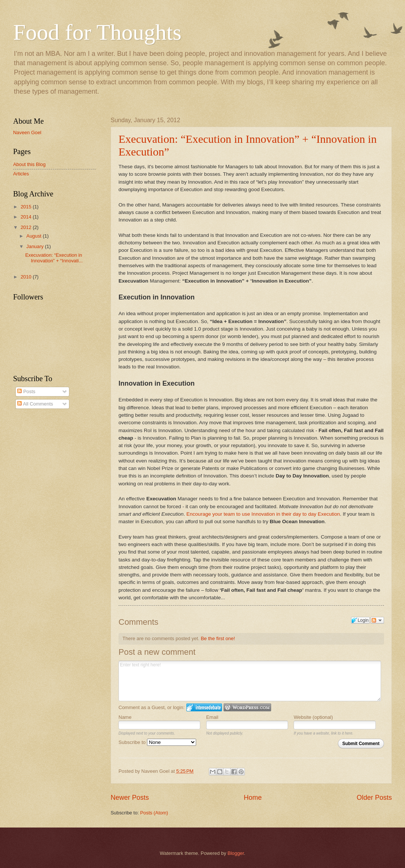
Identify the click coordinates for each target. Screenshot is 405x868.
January (35, 246)
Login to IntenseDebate (204, 707)
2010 (27, 277)
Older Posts (374, 798)
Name (125, 717)
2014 (27, 217)
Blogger (236, 853)
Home (253, 798)
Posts (26, 391)
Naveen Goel (27, 132)
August (34, 236)
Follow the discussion (377, 620)
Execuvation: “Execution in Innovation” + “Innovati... (54, 258)
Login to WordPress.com (247, 707)
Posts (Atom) (154, 813)
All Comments (35, 404)
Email (212, 717)
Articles (21, 174)
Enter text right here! (250, 681)
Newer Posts (130, 798)
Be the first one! (218, 638)
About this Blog (29, 164)
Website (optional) (313, 717)
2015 (27, 207)
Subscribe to (157, 742)
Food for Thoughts (97, 32)
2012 (27, 227)
